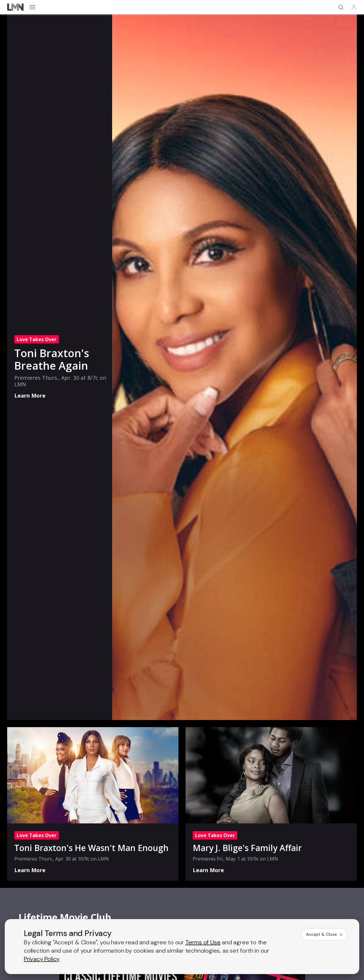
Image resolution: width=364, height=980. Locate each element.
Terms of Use (203, 942)
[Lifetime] (16, 7)
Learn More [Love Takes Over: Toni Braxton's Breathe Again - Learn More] (30, 396)
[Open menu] (32, 7)
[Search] (341, 7)
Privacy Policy (41, 959)
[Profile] (354, 7)
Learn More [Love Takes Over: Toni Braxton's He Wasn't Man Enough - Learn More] (30, 870)
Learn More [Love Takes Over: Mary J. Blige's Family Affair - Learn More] (208, 870)
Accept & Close (325, 934)
